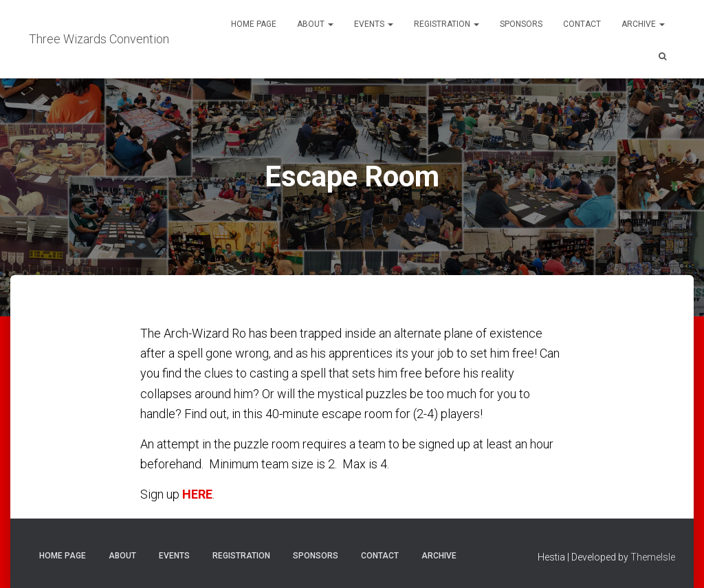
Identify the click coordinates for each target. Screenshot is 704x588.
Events (374, 24)
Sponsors (521, 24)
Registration (447, 24)
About (315, 24)
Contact (582, 24)
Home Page (254, 24)
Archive (643, 24)
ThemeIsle (653, 557)
